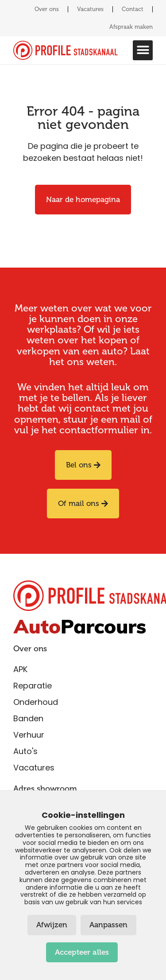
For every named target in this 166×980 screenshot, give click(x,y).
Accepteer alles (82, 952)
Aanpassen (108, 925)
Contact (133, 9)
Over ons (47, 9)
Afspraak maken (131, 27)
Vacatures (90, 9)
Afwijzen (52, 925)
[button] (143, 50)
